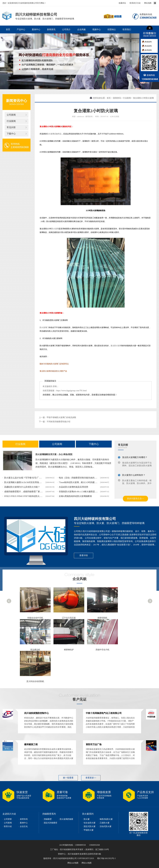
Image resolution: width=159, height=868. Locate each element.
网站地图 (148, 3)
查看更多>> (91, 778)
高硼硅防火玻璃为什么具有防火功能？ (22, 487)
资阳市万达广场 (94, 744)
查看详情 (84, 555)
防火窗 (87, 819)
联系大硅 (8, 826)
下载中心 (11, 134)
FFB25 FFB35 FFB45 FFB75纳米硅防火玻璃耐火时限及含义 (31, 496)
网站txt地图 (87, 863)
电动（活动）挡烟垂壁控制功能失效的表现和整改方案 (84, 478)
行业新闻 (11, 121)
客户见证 (79, 699)
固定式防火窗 (90, 826)
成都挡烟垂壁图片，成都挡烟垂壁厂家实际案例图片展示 (30, 492)
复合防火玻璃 (116, 346)
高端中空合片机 (102, 650)
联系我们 (127, 29)
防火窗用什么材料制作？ (134, 475)
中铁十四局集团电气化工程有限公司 (104, 713)
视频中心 (97, 29)
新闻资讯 (51, 29)
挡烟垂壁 (48, 819)
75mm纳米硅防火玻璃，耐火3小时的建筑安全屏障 (82, 482)
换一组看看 (68, 778)
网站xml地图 (73, 863)
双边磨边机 (35, 650)
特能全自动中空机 (35, 618)
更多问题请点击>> (135, 499)
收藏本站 (122, 3)
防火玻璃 (55, 229)
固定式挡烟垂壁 (51, 823)
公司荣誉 (8, 819)
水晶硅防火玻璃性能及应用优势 (73, 487)
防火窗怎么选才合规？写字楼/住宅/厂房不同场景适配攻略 (31, 478)
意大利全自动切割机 (35, 681)
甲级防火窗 (89, 830)
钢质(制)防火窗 (106, 819)
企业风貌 (81, 29)
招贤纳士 (112, 29)
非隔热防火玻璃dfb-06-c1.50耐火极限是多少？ (80, 492)
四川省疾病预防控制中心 (37, 713)
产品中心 (21, 29)
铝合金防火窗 (90, 823)
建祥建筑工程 (31, 744)
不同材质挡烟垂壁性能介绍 (59, 422)
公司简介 (66, 29)
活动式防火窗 (106, 826)
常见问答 (11, 127)
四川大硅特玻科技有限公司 (95, 519)
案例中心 (36, 29)
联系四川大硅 (135, 3)
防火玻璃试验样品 (54, 134)
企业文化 (24, 826)
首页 (8, 29)
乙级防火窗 (105, 823)
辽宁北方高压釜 (69, 618)
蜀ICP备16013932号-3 (106, 858)
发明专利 (24, 819)
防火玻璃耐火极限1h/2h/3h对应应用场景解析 (25, 482)
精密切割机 (102, 618)
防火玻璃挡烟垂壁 (68, 819)
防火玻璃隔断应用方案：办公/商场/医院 (54, 454)
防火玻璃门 (44, 327)
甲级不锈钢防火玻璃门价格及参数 (61, 417)
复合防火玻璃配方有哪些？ (135, 457)
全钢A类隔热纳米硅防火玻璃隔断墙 (75, 496)
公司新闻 (11, 115)
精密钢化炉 (69, 650)
